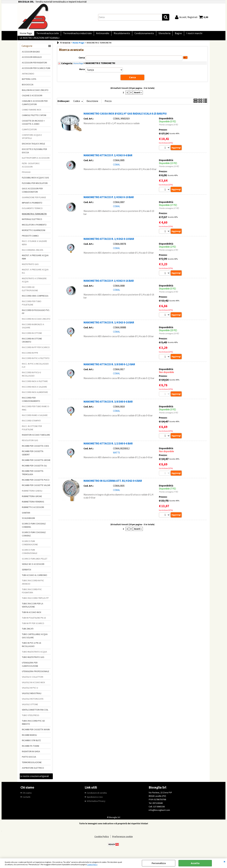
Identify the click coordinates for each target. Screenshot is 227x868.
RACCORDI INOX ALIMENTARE (35, 397)
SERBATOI (26, 574)
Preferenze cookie (122, 841)
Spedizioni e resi (95, 801)
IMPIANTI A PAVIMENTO (32, 207)
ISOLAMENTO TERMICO (32, 213)
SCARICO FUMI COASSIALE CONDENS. (34, 530)
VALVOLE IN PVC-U (30, 692)
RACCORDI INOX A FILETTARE (35, 386)
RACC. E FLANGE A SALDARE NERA (34, 247)
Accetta (195, 863)
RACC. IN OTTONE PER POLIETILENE (32, 432)
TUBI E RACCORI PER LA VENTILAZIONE (33, 610)
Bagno (170, 34)
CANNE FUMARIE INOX (32, 114)
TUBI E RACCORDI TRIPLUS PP (35, 602)
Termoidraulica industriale (75, 34)
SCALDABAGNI (28, 523)
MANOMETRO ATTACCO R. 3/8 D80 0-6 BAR (108, 407)
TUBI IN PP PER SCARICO (33, 628)
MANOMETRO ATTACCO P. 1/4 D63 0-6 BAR (108, 160)
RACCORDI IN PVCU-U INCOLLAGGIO (31, 379)
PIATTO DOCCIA (29, 761)
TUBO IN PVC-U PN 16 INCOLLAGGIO (31, 649)
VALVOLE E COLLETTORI (33, 681)
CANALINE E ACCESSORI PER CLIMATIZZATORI (35, 107)
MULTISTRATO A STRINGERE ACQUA (34, 284)
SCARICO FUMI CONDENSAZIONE (30, 547)
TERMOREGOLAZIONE (32, 767)
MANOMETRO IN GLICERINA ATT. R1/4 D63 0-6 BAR (113, 487)
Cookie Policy (92, 864)
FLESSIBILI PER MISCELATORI (35, 188)
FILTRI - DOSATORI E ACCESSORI (31, 169)
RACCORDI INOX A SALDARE (34, 391)
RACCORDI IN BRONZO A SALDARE (33, 330)
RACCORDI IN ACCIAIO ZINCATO (36, 323)
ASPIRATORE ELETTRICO (33, 772)
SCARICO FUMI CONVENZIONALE (30, 556)
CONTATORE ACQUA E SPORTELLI (32, 141)
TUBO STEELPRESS (31, 720)
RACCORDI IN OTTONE (32, 337)
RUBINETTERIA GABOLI (32, 495)
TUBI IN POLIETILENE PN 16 (34, 622)
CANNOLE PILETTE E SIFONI (34, 120)
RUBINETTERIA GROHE (32, 501)
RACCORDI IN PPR (30, 357)
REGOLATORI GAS (30, 445)
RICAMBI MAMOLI (29, 739)
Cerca (82, 62)
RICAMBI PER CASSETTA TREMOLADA (33, 477)
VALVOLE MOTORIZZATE (33, 703)
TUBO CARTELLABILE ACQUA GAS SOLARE (35, 640)
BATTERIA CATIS (29, 83)
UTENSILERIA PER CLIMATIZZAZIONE (30, 669)
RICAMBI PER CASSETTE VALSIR (36, 490)
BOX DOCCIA (28, 89)
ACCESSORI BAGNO (31, 56)
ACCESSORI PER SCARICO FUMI (36, 73)
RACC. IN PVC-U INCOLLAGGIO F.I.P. (35, 370)
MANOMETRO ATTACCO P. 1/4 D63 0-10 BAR (109, 202)
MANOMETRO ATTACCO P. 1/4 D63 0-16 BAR (109, 286)
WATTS (116, 458)
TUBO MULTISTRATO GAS (33, 662)
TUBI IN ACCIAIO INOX (32, 617)
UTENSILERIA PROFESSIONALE (36, 676)
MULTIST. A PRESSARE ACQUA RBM (35, 262)
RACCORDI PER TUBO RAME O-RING (36, 413)
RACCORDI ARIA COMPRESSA (35, 300)
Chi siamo (27, 797)
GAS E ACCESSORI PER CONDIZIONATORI (32, 195)
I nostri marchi (185, 34)
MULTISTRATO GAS (30, 269)
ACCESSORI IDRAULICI (32, 62)
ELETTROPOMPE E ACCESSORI (36, 162)
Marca (82, 74)
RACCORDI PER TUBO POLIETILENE (32, 307)
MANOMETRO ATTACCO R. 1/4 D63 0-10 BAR (109, 244)
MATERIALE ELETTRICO (32, 224)
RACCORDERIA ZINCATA (33, 254)
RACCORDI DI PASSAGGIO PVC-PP (36, 316)
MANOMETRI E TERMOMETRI (34, 218)
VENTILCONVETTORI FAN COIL (35, 714)
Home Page (25, 34)
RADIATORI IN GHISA (31, 756)
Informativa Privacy (96, 806)
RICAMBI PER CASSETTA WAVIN (36, 734)
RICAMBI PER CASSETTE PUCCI (36, 484)
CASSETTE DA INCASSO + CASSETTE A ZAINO (33, 127)
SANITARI (26, 517)
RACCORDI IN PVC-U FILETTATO (36, 363)
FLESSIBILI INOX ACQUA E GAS (35, 182)
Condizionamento (138, 34)
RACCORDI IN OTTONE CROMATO (32, 345)
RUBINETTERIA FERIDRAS (33, 506)
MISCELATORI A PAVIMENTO (34, 229)
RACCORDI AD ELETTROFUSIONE (30, 293)
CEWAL (117, 169)
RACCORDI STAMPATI (31, 425)
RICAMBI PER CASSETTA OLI (34, 470)
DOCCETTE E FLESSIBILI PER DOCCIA (34, 155)
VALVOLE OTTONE (30, 709)
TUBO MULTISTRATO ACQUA (34, 656)
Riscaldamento (117, 34)
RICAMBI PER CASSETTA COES (35, 450)
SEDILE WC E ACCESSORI (33, 569)
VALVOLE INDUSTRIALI (32, 698)
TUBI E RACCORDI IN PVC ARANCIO (33, 587)
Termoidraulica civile (46, 34)
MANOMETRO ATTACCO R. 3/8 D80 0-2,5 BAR (109, 370)
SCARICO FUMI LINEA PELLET (35, 563)
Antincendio (99, 34)
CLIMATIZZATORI (29, 134)
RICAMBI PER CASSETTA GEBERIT (33, 457)
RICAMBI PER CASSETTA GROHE (36, 464)
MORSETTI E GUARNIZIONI (34, 235)
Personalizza (159, 863)
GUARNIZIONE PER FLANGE (34, 202)
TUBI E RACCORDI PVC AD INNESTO (33, 727)
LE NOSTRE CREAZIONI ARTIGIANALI (39, 41)
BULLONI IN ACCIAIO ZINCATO (35, 94)
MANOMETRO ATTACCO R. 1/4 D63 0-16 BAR (109, 328)
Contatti (27, 801)
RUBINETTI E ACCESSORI (33, 512)
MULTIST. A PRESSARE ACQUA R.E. (35, 276)
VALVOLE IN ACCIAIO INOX (33, 687)
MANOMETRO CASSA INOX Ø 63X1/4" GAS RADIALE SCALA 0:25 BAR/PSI (125, 118)
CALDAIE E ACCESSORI (32, 100)
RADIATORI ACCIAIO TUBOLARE (36, 439)
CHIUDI (224, 862)
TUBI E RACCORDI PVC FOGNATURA (32, 595)
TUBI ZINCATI (28, 633)
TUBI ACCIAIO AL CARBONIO (35, 580)
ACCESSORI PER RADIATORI (34, 67)
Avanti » (138, 97)
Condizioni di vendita (97, 797)
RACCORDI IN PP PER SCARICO (36, 352)
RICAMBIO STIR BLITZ (31, 745)
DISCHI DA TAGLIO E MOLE (33, 148)
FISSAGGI (26, 177)
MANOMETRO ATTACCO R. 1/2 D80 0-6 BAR (108, 449)
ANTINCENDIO (28, 78)
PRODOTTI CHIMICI (30, 240)
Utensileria (157, 34)
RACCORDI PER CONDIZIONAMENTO (31, 404)
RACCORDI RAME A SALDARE (35, 420)
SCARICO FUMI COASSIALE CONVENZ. (34, 539)
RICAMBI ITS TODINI (31, 750)
